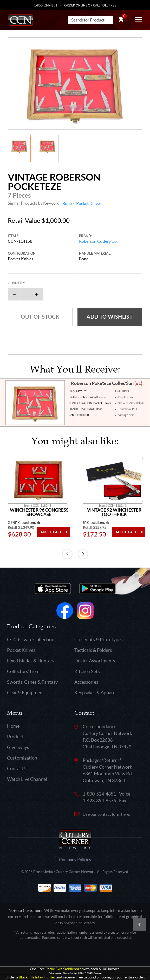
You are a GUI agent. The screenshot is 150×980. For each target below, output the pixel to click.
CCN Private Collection (31, 639)
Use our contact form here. (106, 814)
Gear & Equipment (26, 693)
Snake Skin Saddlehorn (64, 969)
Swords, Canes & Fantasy (32, 682)
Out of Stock (40, 317)
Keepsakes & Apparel (96, 693)
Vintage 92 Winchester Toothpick (114, 512)
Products (16, 737)
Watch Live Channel (27, 779)
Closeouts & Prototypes (99, 639)
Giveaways (18, 747)
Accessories (86, 682)
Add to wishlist (110, 317)
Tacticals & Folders (93, 650)
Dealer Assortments (95, 661)
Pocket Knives (89, 203)
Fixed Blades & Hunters (31, 661)
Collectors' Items (24, 671)
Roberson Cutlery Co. (98, 241)
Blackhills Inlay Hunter (37, 977)
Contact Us (18, 768)
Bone (67, 203)
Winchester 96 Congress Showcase (39, 512)
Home (13, 726)
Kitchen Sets (87, 671)
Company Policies (75, 860)
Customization (22, 758)
